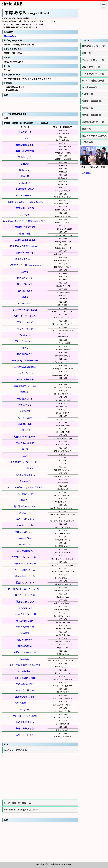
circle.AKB (12, 4)
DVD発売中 (86, 173)
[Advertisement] (40, 104)
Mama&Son (10, 36)
